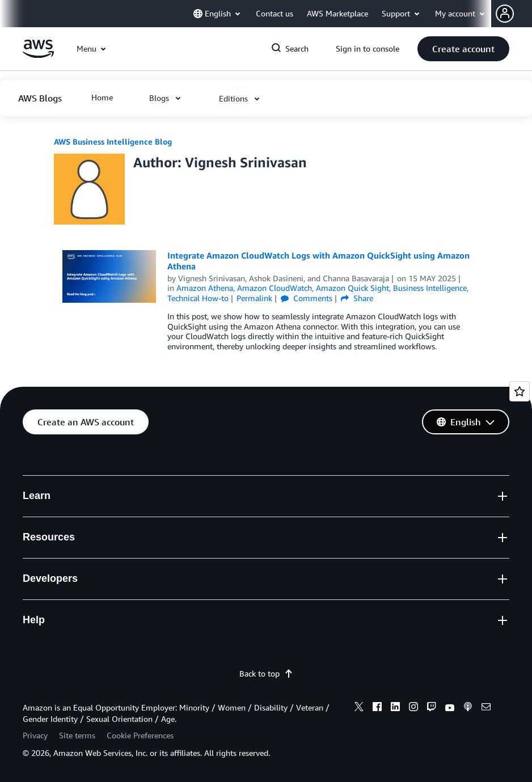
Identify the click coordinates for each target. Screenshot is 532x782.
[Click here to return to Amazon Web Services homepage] (38, 55)
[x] (359, 708)
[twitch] (432, 708)
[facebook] (377, 708)
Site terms (77, 735)
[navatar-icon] (505, 14)
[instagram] (413, 708)
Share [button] (357, 298)
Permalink (254, 298)
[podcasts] (468, 708)
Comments (307, 298)
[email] (486, 708)
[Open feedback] (520, 391)
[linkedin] (395, 708)
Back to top (266, 673)
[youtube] (450, 708)
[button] (514, 14)
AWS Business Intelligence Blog (113, 141)
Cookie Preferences (140, 735)
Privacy (35, 735)
